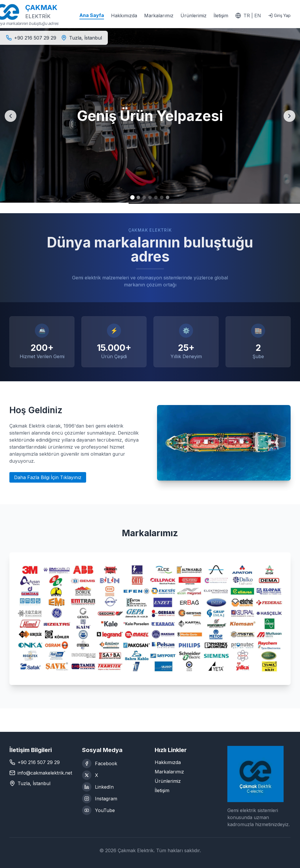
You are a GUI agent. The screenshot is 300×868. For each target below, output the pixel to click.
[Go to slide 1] (133, 198)
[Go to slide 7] (168, 197)
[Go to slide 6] (162, 197)
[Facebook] (114, 763)
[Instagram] (114, 799)
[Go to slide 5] (156, 197)
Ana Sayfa (92, 15)
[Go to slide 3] (144, 197)
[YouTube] (114, 810)
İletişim (221, 16)
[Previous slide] (11, 116)
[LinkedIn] (114, 787)
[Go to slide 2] (138, 197)
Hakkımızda (124, 16)
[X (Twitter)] (114, 775)
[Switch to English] (248, 16)
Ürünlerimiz (194, 16)
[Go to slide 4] (150, 197)
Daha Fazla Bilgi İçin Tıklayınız (48, 477)
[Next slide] (289, 116)
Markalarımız (159, 16)
